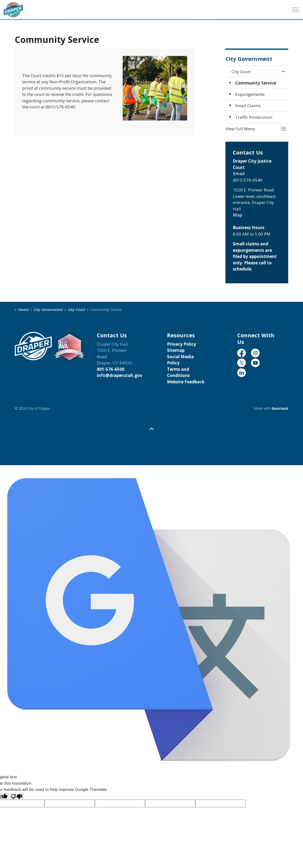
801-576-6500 (111, 369)
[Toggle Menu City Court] (283, 129)
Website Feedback (186, 382)
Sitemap (176, 350)
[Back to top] (151, 429)
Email (239, 174)
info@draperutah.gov (120, 375)
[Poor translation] (17, 796)
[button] (252, 129)
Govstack (280, 408)
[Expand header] (296, 10)
